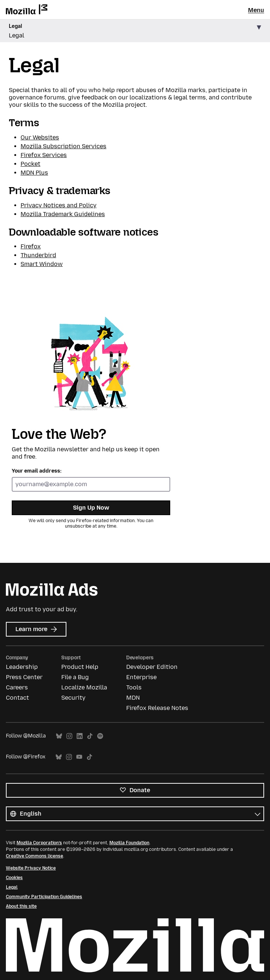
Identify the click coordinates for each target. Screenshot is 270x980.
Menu (256, 10)
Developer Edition (152, 667)
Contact (17, 698)
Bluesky (59, 736)
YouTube (79, 757)
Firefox (31, 246)
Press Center (24, 677)
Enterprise (141, 677)
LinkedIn (80, 736)
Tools (134, 687)
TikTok (90, 736)
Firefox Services (44, 155)
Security (73, 698)
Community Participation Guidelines (44, 897)
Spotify (100, 736)
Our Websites (40, 137)
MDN (133, 698)
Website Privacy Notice (31, 868)
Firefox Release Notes (157, 708)
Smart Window (42, 264)
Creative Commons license (34, 856)
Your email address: (37, 471)
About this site (21, 906)
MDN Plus (34, 173)
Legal (12, 887)
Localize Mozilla (84, 687)
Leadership (22, 667)
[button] (135, 31)
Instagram (69, 736)
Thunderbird (38, 255)
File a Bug (75, 677)
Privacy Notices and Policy (59, 205)
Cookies (14, 878)
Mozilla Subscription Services (63, 146)
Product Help (80, 667)
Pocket (30, 164)
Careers (17, 687)
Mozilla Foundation (129, 843)
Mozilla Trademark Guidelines (63, 214)
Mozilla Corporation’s (39, 843)
